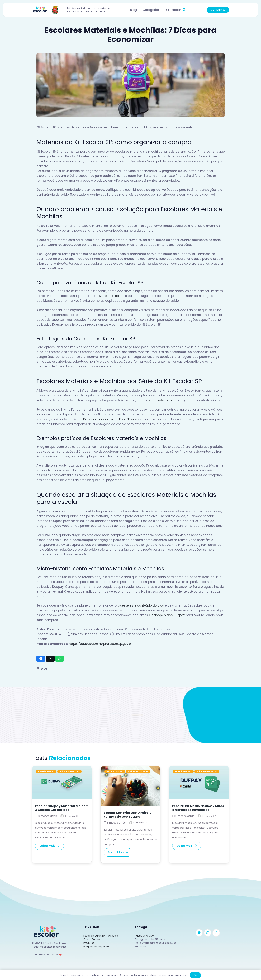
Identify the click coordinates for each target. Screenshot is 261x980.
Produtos (89, 943)
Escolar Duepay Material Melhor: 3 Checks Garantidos (61, 808)
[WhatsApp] (216, 933)
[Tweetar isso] (50, 659)
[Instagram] (208, 933)
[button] (184, 10)
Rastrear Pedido (144, 936)
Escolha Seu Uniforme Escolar (101, 936)
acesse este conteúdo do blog (141, 605)
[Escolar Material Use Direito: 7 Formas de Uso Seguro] (130, 768)
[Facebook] (199, 933)
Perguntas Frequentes (97, 947)
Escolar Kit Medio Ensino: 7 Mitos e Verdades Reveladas (198, 808)
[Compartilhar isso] (41, 659)
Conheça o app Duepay (167, 615)
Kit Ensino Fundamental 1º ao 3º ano (110, 419)
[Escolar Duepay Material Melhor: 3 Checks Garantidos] (62, 768)
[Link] (46, 10)
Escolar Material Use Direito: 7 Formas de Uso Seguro (128, 815)
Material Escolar (111, 296)
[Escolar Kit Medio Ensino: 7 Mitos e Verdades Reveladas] (199, 768)
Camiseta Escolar (162, 400)
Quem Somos (92, 939)
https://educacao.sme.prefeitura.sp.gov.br (100, 644)
